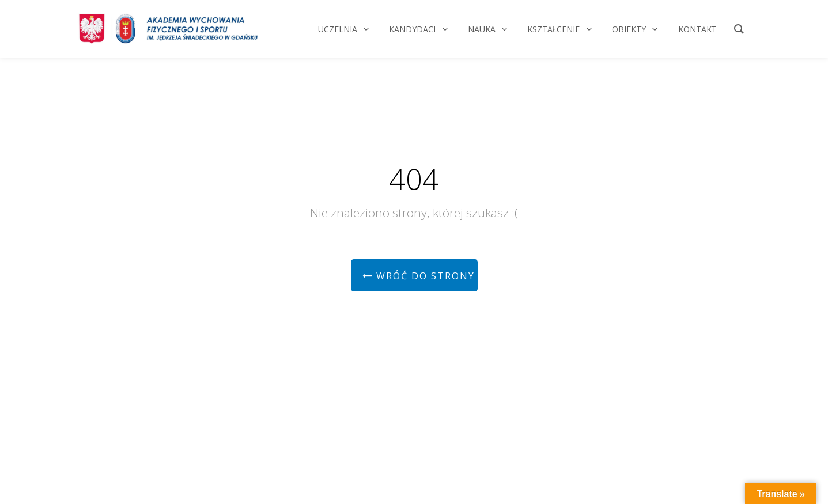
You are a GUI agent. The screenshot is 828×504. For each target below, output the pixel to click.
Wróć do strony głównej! (420, 276)
